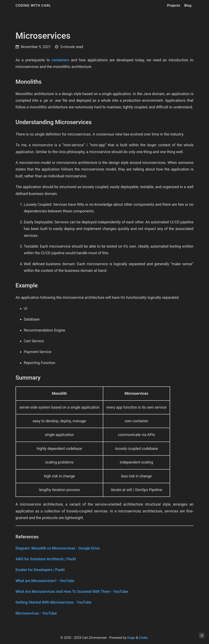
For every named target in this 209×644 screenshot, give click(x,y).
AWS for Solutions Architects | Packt (46, 559)
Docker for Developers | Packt (40, 570)
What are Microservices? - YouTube (45, 581)
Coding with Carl (33, 5)
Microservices (43, 36)
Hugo (131, 638)
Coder (143, 638)
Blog (188, 5)
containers (60, 60)
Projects (174, 5)
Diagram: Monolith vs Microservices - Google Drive (58, 548)
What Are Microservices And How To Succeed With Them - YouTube (72, 591)
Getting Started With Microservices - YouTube (53, 602)
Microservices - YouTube (36, 613)
